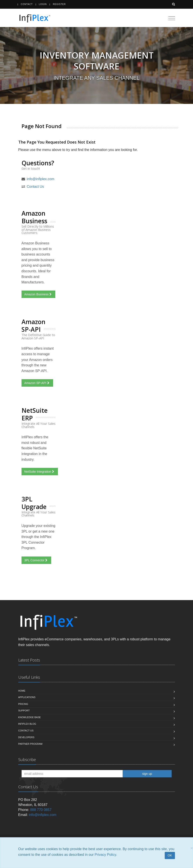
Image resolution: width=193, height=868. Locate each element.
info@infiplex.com (41, 179)
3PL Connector (36, 560)
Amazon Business (39, 294)
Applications (27, 697)
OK (170, 855)
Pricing (23, 704)
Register (59, 4)
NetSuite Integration (40, 472)
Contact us (26, 731)
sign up (147, 774)
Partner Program (30, 744)
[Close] (192, 848)
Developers (26, 737)
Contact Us (35, 187)
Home (22, 691)
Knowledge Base (30, 717)
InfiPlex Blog (27, 724)
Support (24, 711)
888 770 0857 (41, 810)
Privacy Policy (105, 855)
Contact (27, 4)
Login (43, 4)
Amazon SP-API (37, 383)
